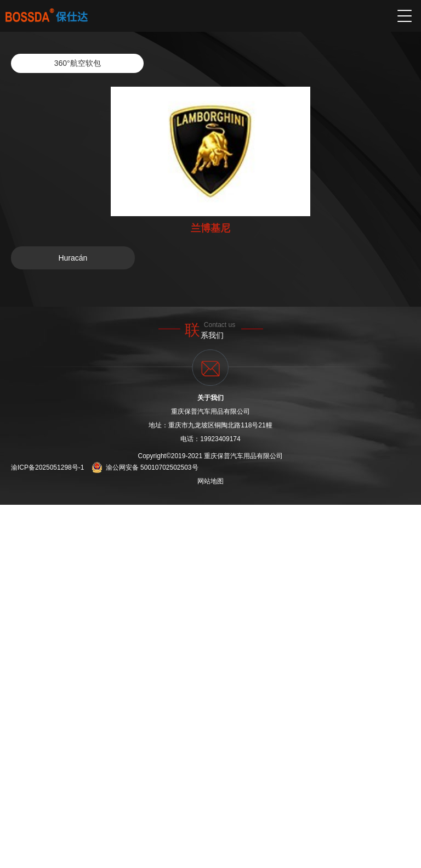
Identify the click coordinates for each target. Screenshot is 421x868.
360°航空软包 (78, 63)
